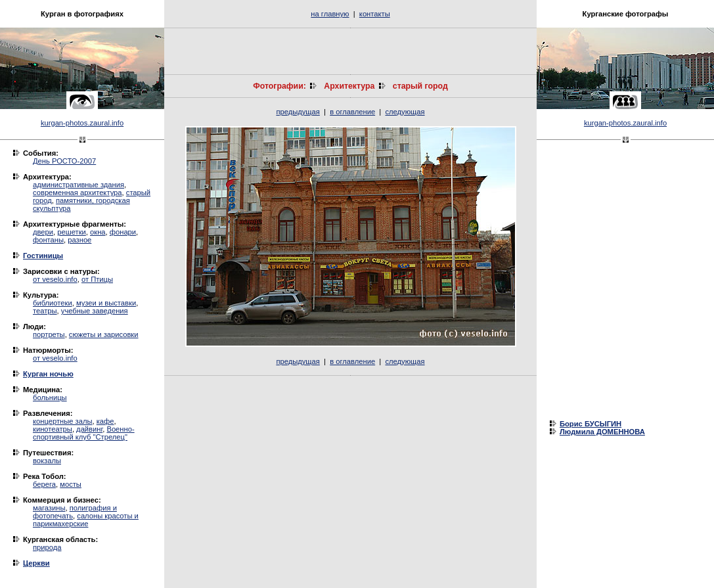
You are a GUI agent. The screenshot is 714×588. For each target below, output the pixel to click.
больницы (50, 397)
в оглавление (352, 112)
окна (98, 232)
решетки (72, 232)
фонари (123, 232)
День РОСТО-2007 (64, 161)
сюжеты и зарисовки (104, 334)
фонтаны (48, 240)
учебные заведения (95, 311)
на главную (330, 14)
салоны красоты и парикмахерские (86, 520)
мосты (71, 484)
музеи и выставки (106, 303)
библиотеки (53, 303)
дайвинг (89, 429)
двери (43, 232)
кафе (105, 421)
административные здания (78, 185)
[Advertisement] (351, 51)
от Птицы (97, 279)
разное (79, 240)
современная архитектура (78, 192)
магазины (49, 508)
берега (44, 484)
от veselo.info (55, 279)
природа (47, 547)
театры (45, 311)
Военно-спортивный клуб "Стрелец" (84, 433)
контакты (375, 14)
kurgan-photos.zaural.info (82, 123)
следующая (405, 112)
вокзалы (47, 461)
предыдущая (298, 112)
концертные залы (63, 421)
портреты (49, 334)
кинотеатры (53, 429)
